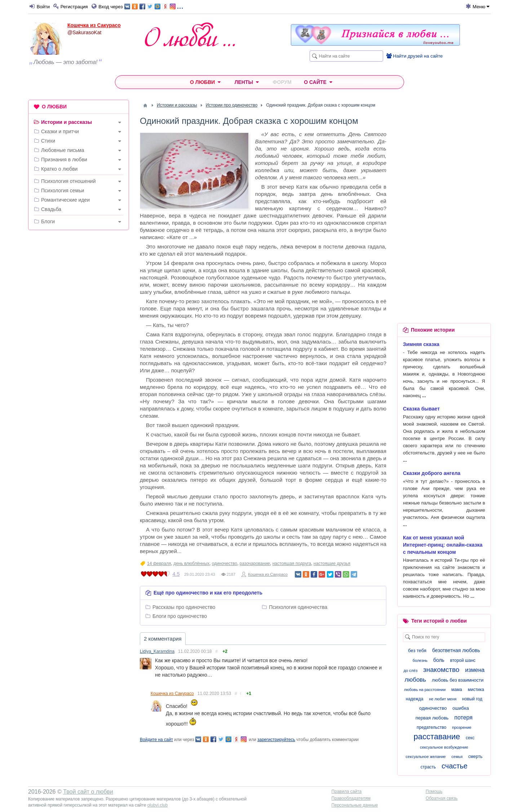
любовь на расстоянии (425, 690)
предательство (431, 727)
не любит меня (443, 699)
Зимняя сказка (421, 344)
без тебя (417, 651)
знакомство (441, 670)
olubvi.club (158, 805)
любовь (415, 680)
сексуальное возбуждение (444, 747)
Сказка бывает (421, 409)
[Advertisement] (79, 345)
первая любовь (432, 718)
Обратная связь (442, 798)
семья (457, 757)
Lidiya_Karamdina (157, 651)
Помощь (434, 791)
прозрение (462, 727)
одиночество (225, 564)
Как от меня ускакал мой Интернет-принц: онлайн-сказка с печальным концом (443, 545)
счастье (454, 766)
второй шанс (463, 660)
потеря (464, 717)
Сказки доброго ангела (432, 473)
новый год (472, 699)
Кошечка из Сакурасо (94, 25)
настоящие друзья (332, 564)
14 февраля (159, 564)
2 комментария (163, 639)
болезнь (420, 660)
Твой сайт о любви (88, 792)
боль (439, 660)
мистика (476, 690)
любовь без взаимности (458, 680)
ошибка (461, 708)
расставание (437, 737)
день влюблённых (191, 564)
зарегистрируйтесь (276, 740)
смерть (475, 757)
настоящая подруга (292, 564)
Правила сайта (347, 791)
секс (470, 738)
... (154, 6)
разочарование (255, 564)
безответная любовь (456, 650)
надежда (415, 699)
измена (475, 670)
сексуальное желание (426, 757)
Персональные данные (355, 805)
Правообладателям (351, 798)
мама (457, 690)
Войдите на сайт (156, 740)
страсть (428, 767)
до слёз (411, 670)
